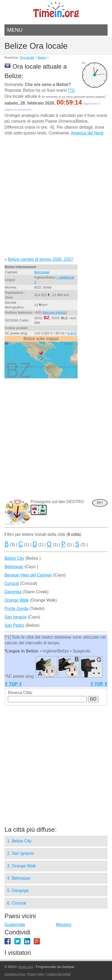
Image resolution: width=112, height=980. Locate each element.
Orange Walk (17, 600)
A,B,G (72, 333)
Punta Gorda (16, 609)
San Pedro (14, 625)
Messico (64, 925)
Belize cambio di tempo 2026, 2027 (41, 259)
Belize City (14, 558)
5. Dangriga (18, 891)
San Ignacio (16, 617)
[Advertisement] (56, 198)
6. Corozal (17, 903)
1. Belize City (19, 841)
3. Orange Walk (22, 866)
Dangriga (13, 592)
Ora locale (27, 58)
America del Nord (87, 133)
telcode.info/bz (55, 312)
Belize (42, 58)
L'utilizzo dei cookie (58, 974)
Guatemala (15, 925)
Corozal (12, 583)
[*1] (71, 90)
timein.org (26, 967)
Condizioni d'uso (15, 974)
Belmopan (42, 272)
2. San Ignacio (20, 853)
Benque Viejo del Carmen (28, 575)
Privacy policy (36, 974)
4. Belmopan (19, 878)
